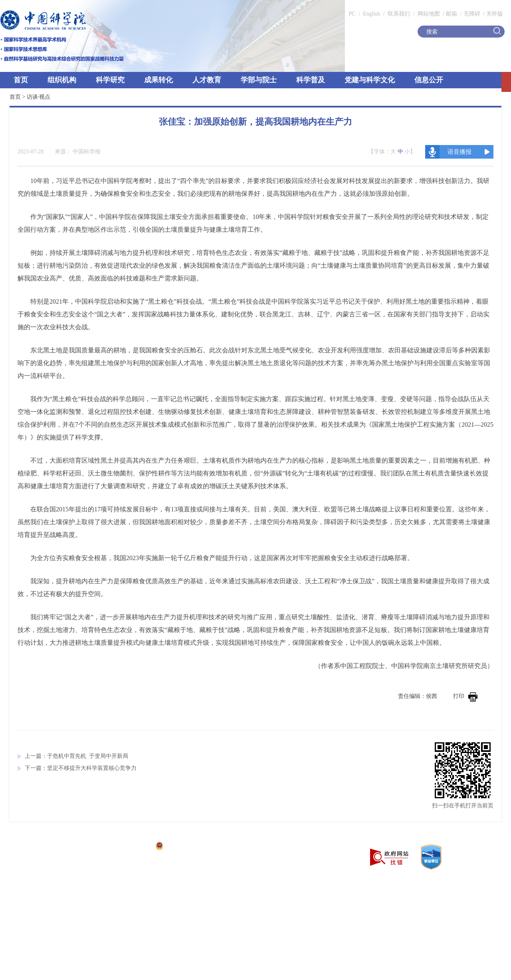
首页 (21, 80)
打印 (465, 696)
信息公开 (429, 80)
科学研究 (110, 80)
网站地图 (428, 14)
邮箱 (452, 14)
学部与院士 (259, 80)
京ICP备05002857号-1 (124, 847)
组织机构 (62, 80)
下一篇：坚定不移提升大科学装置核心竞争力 (81, 768)
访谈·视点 (39, 97)
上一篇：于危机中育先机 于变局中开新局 (76, 756)
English (371, 14)
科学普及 (311, 80)
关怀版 (495, 14)
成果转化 (158, 80)
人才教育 (207, 80)
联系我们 (399, 14)
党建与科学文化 (370, 80)
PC (352, 14)
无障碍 (472, 14)
